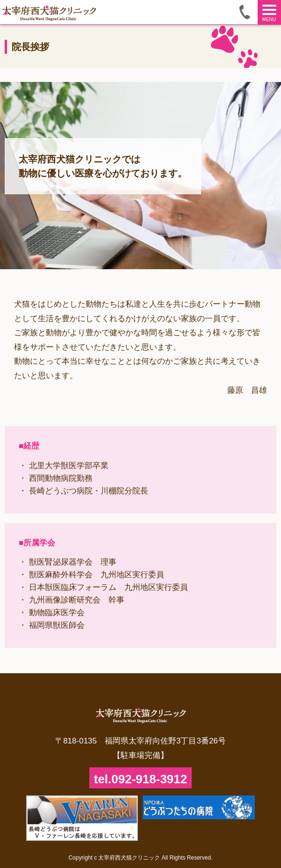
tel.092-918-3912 (140, 779)
